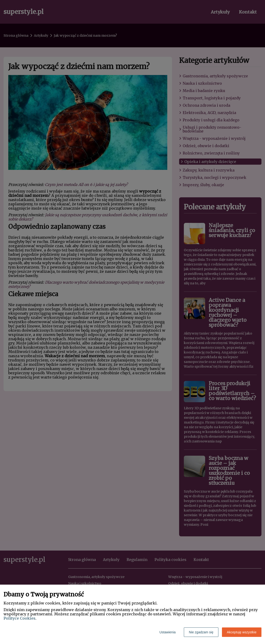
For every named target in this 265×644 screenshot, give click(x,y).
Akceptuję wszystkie (242, 632)
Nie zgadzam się (201, 632)
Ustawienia (168, 632)
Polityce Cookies (20, 618)
